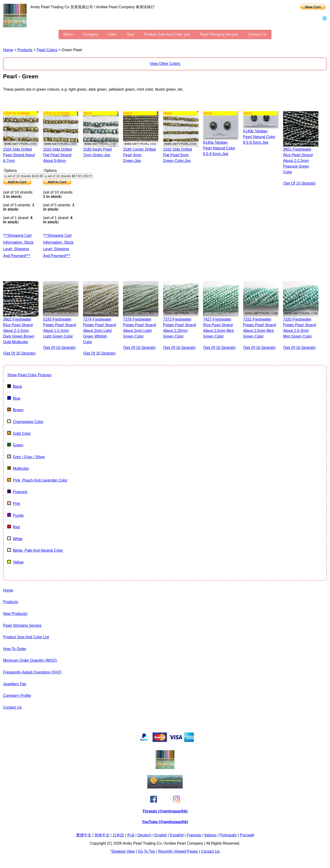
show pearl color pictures (29, 375)
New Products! (15, 614)
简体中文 (102, 835)
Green (15, 445)
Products (25, 50)
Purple (15, 515)
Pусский (247, 835)
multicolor (18, 468)
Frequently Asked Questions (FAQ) (32, 672)
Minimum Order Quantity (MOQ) (30, 660)
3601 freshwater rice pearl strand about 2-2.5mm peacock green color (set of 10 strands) (299, 166)
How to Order (15, 649)
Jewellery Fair (15, 684)
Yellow (15, 562)
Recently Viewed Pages (178, 851)
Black (15, 387)
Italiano (210, 835)
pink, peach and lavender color (37, 480)
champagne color (25, 422)
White (15, 539)
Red (14, 527)
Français (194, 835)
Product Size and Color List (167, 34)
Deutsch (145, 835)
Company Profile (17, 696)
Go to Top (146, 851)
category (90, 34)
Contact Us (257, 34)
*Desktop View (123, 851)
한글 (131, 835)
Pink (14, 504)
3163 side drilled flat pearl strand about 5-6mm (57, 155)
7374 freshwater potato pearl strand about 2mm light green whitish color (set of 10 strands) (100, 336)
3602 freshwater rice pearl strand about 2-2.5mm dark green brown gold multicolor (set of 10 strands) (19, 336)
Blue (14, 398)
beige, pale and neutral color (35, 550)
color (112, 34)
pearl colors (47, 50)
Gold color (19, 434)
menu (68, 34)
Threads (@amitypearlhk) (165, 811)
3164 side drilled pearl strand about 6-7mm (19, 155)
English (161, 835)
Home (8, 50)
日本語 (118, 835)
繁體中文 (84, 835)
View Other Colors (165, 64)
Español (177, 835)
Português (228, 835)
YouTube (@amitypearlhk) (165, 822)
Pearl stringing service (219, 34)
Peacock (17, 492)
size (130, 34)
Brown (15, 410)
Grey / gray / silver (26, 457)
